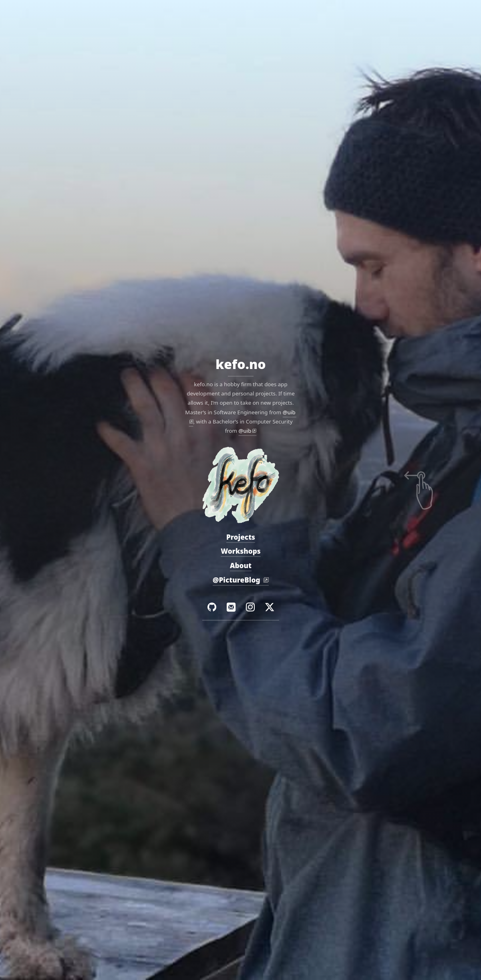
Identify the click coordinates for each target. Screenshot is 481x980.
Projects (240, 537)
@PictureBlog (237, 580)
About (240, 566)
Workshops (241, 552)
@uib (245, 431)
